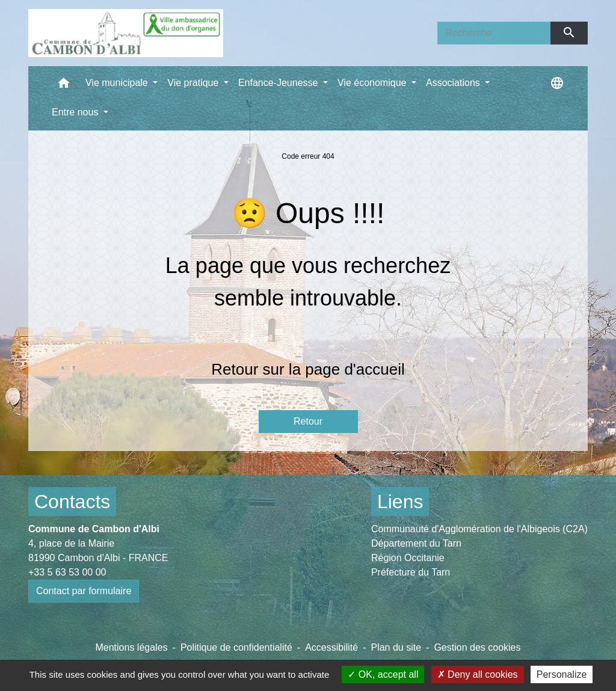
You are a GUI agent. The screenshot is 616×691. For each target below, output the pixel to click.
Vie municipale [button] (118, 83)
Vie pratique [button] (194, 83)
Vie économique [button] (373, 83)
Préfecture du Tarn (411, 572)
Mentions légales (131, 647)
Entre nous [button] (76, 112)
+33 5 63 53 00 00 (67, 572)
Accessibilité (331, 647)
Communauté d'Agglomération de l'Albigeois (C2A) (479, 529)
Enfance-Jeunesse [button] (279, 83)
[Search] (494, 33)
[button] (64, 86)
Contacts (72, 502)
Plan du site (396, 647)
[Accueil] (126, 33)
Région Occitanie (408, 558)
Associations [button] (454, 83)
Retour (308, 421)
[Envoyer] (569, 33)
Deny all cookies (478, 674)
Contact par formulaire (84, 591)
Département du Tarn (416, 543)
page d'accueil (355, 369)
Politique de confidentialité (236, 647)
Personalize (562, 674)
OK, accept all (383, 674)
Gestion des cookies (477, 647)
